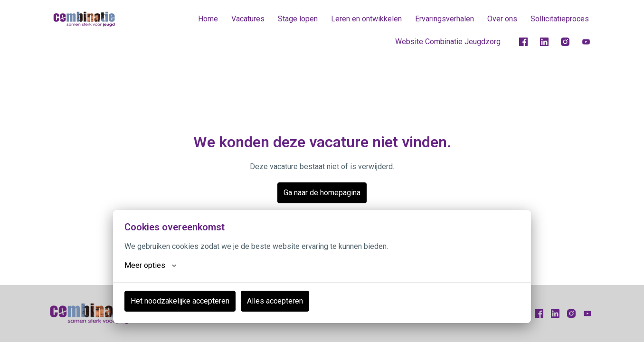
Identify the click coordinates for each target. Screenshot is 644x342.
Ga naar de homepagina (322, 193)
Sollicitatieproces (560, 19)
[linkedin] (544, 42)
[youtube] (586, 42)
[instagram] (565, 42)
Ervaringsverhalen (445, 19)
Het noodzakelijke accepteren (180, 301)
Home (208, 19)
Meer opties (150, 266)
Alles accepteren (275, 301)
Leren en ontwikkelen (366, 19)
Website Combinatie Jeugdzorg (448, 42)
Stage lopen (298, 19)
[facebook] (523, 42)
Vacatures (248, 19)
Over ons (502, 19)
